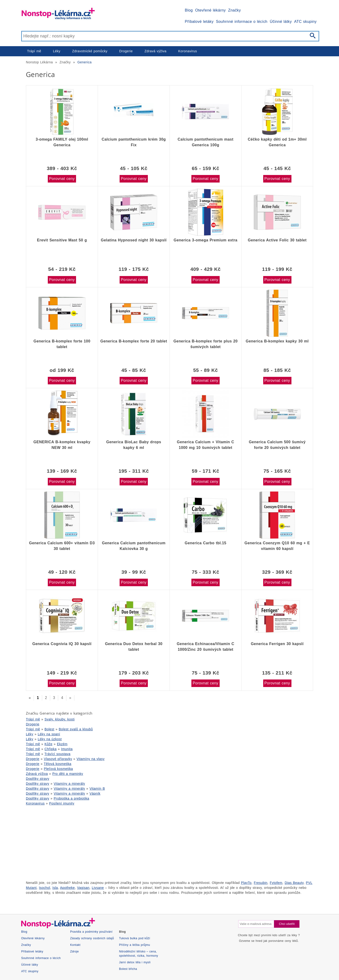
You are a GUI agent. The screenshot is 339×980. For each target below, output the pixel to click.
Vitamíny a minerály (69, 784)
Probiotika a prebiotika (71, 798)
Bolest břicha (128, 969)
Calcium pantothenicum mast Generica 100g (206, 142)
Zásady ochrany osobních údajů (92, 938)
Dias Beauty (294, 883)
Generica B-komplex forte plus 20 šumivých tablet (206, 344)
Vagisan (83, 888)
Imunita (67, 749)
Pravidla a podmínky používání (91, 932)
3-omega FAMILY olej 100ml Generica (62, 142)
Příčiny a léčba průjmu (135, 945)
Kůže (48, 744)
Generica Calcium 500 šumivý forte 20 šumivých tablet (277, 445)
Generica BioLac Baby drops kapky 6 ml (134, 445)
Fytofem (276, 883)
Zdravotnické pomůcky (90, 51)
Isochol (44, 888)
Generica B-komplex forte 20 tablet (134, 341)
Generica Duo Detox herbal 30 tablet (134, 647)
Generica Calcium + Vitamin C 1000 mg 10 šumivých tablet (206, 445)
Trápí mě (34, 51)
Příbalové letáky (199, 22)
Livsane (98, 888)
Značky (234, 10)
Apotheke (67, 888)
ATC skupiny (305, 22)
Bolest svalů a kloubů (76, 729)
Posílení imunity (62, 803)
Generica (85, 62)
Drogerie (126, 51)
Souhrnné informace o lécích (242, 22)
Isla (55, 888)
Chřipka (50, 749)
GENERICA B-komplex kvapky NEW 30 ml (62, 445)
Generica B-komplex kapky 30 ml (277, 341)
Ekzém (62, 744)
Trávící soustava (57, 754)
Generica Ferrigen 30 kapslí (277, 644)
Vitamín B (97, 789)
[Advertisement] (162, 842)
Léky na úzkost (50, 739)
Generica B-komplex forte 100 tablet (62, 344)
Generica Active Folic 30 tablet (277, 240)
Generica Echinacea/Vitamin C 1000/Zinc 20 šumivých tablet (206, 647)
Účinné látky (281, 22)
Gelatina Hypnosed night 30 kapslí (134, 240)
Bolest (49, 729)
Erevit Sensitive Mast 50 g (62, 240)
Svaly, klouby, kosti (60, 719)
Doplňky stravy (38, 779)
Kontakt (75, 945)
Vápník (95, 793)
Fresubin (261, 883)
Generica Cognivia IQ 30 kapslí (62, 644)
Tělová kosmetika (58, 764)
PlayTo (246, 883)
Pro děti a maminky (68, 774)
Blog (189, 10)
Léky (57, 51)
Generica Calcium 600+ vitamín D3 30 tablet (62, 546)
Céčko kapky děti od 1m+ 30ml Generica (277, 142)
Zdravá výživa (155, 51)
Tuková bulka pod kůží (135, 938)
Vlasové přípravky (58, 759)
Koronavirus (188, 51)
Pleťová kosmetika (58, 769)
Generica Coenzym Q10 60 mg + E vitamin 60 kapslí (277, 546)
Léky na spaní (49, 734)
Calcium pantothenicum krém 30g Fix (134, 142)
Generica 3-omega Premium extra (206, 240)
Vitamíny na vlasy (91, 759)
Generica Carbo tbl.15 (206, 543)
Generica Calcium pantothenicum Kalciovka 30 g (134, 546)
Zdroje (75, 952)
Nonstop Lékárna (39, 62)
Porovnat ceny (62, 179)
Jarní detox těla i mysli (135, 962)
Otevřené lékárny (210, 10)
